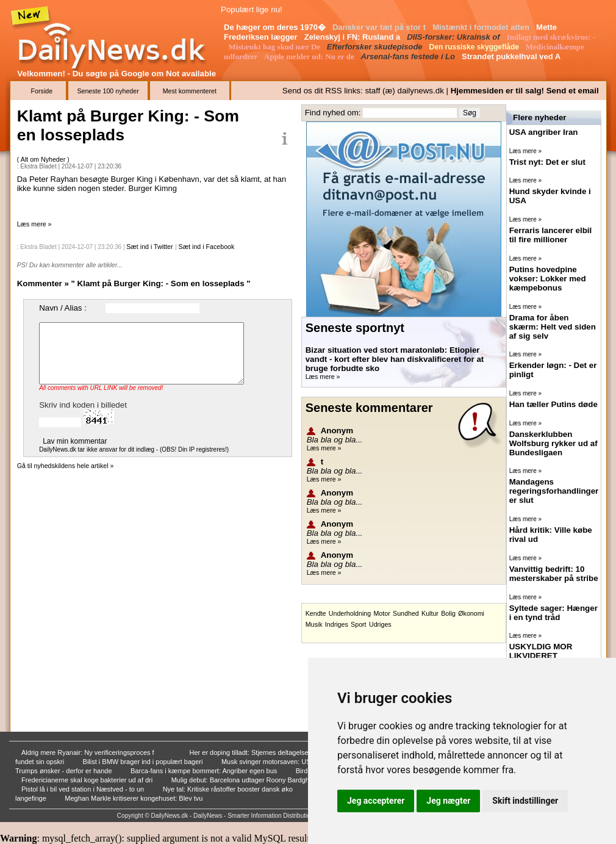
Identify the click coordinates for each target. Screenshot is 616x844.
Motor (381, 613)
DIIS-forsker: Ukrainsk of (454, 37)
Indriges (337, 624)
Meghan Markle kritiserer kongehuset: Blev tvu (134, 798)
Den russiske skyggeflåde (475, 47)
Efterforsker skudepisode (376, 47)
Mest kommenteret (190, 91)
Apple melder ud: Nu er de (310, 56)
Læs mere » (34, 224)
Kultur (430, 613)
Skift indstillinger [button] (525, 801)
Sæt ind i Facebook (207, 247)
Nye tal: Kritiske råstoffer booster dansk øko (229, 789)
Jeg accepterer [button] (376, 801)
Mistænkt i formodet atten (482, 27)
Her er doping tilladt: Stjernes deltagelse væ (256, 752)
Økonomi (471, 613)
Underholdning (350, 613)
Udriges (380, 624)
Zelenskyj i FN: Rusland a (353, 37)
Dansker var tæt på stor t (380, 27)
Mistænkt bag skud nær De (275, 47)
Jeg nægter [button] (448, 801)
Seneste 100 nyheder (108, 91)
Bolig (448, 613)
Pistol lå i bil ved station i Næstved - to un (84, 789)
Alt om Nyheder (44, 159)
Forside (42, 91)
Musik (314, 624)
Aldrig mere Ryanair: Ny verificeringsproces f (89, 752)
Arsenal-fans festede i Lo (409, 56)
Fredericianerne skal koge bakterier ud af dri (88, 780)
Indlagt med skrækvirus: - (551, 37)
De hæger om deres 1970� (276, 27)
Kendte (316, 613)
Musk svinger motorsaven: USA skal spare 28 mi (295, 762)
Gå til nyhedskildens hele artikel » (66, 466)
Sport (358, 624)
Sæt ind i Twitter (149, 247)
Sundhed (406, 613)
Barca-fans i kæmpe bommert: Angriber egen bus (205, 771)
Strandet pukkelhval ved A (512, 56)
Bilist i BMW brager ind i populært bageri (144, 762)
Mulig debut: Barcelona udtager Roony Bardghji (243, 780)
